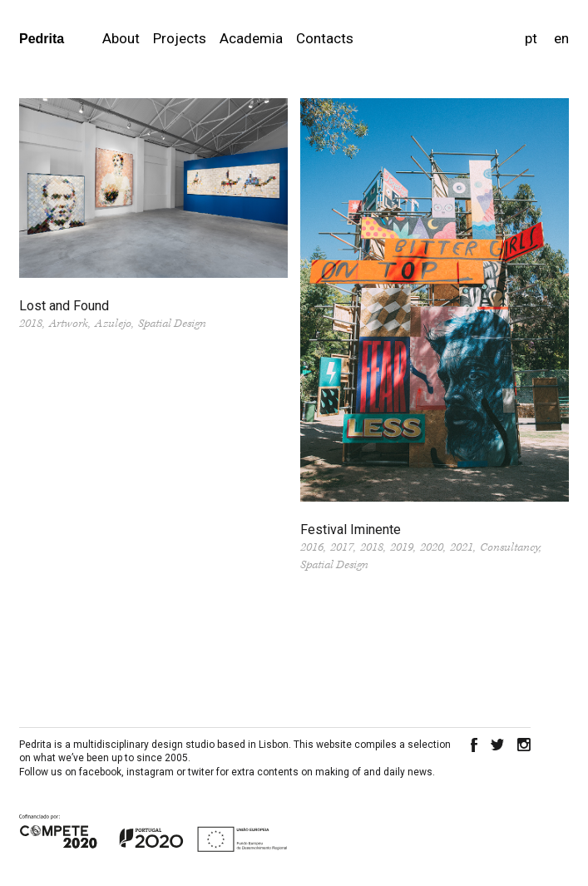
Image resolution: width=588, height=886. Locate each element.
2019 (402, 547)
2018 (31, 324)
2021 (462, 547)
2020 (432, 547)
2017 (342, 547)
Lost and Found (64, 306)
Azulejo (113, 324)
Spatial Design (172, 324)
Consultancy (509, 547)
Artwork (69, 324)
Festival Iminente (351, 530)
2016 (312, 547)
